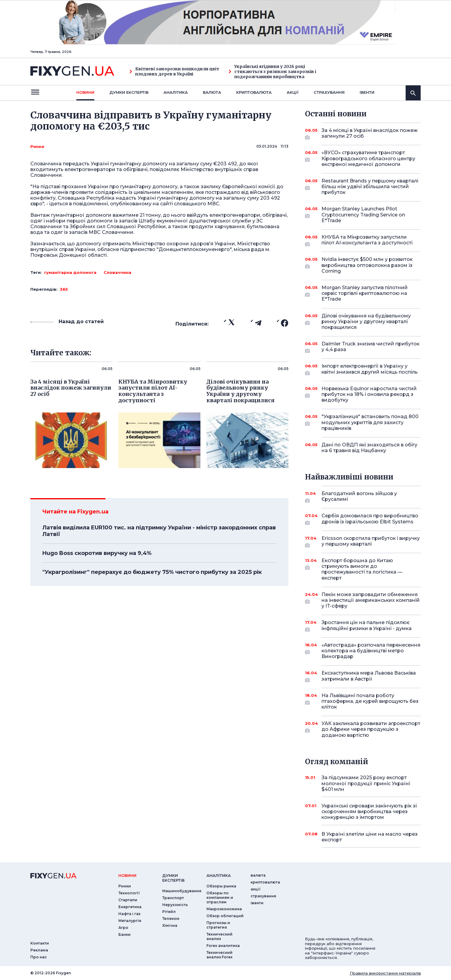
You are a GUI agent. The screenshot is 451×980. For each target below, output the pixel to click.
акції (293, 92)
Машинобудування (182, 891)
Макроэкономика (224, 909)
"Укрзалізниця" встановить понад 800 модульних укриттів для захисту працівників (370, 422)
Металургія (130, 921)
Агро (123, 928)
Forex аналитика (223, 946)
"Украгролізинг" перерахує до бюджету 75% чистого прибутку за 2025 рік (152, 572)
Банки (125, 934)
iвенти (367, 92)
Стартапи (128, 900)
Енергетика (130, 907)
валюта (212, 92)
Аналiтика (176, 92)
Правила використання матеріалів (385, 973)
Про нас (39, 957)
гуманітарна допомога (70, 272)
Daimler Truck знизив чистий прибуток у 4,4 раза (370, 347)
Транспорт (173, 898)
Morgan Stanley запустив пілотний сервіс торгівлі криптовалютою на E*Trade (365, 293)
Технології (129, 893)
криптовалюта (254, 92)
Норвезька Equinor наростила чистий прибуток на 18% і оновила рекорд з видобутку (369, 394)
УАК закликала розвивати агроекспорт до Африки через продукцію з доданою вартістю (371, 729)
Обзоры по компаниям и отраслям (220, 897)
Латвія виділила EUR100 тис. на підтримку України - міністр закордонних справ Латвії (159, 531)
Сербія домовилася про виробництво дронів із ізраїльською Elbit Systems (370, 519)
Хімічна (170, 925)
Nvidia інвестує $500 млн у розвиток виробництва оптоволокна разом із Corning (367, 265)
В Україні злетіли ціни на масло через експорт (370, 837)
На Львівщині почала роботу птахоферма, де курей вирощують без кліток (370, 701)
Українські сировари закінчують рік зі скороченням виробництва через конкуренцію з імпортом (369, 812)
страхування (329, 92)
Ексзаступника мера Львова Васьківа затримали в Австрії (369, 676)
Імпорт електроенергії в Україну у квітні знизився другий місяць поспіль (370, 369)
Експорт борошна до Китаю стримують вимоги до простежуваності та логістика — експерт (363, 569)
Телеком (171, 919)
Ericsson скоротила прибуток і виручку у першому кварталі (371, 542)
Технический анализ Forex (219, 955)
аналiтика (219, 875)
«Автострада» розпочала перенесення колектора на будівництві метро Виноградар (371, 651)
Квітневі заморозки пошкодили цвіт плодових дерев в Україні (174, 72)
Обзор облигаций (225, 916)
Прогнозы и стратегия (218, 925)
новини (85, 92)
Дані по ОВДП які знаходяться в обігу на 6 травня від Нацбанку (369, 448)
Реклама (39, 950)
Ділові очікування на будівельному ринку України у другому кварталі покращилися (366, 322)
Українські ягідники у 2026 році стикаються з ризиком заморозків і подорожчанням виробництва (272, 72)
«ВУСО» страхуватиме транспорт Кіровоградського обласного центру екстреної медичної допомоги (368, 158)
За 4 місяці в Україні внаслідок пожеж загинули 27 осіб (370, 134)
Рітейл (169, 912)
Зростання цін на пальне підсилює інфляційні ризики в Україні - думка (367, 626)
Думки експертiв (129, 92)
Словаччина (117, 272)
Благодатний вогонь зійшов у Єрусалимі (363, 497)
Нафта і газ (129, 914)
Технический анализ (219, 936)
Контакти (40, 943)
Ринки (37, 146)
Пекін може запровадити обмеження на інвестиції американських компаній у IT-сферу (371, 600)
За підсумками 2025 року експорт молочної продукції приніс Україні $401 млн (366, 783)
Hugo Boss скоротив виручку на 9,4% (97, 553)
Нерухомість (175, 905)
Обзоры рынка (221, 886)
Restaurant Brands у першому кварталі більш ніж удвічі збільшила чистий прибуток (370, 187)
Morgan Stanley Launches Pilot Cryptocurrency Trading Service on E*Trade (363, 214)
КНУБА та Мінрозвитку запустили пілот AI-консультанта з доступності (367, 240)
